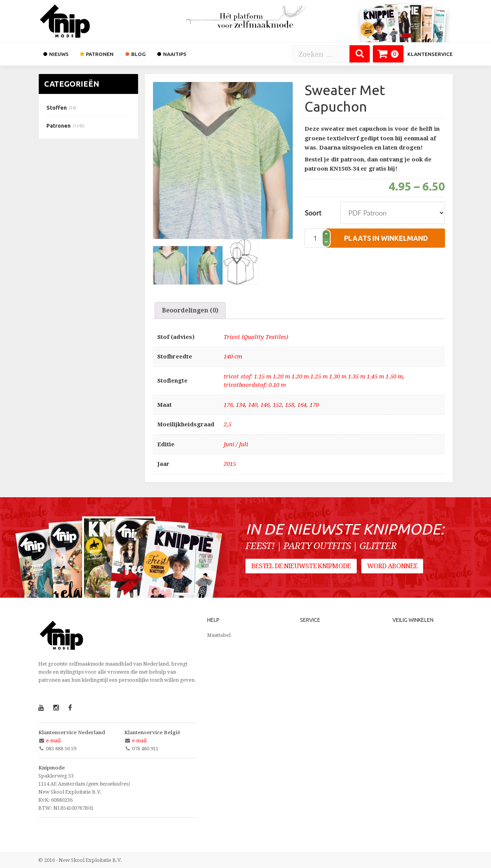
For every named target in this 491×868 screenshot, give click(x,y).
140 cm (233, 357)
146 (265, 405)
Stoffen (57, 108)
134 (241, 405)
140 (253, 405)
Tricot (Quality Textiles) (256, 337)
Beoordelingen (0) (190, 310)
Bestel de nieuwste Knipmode (301, 566)
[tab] (190, 311)
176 (228, 405)
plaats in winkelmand (386, 238)
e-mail (53, 741)
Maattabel (219, 635)
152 (277, 405)
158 (290, 405)
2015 (230, 464)
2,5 (227, 424)
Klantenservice (430, 54)
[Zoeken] (360, 54)
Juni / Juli (236, 444)
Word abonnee (392, 566)
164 (302, 405)
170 (314, 405)
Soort (313, 213)
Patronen (58, 126)
